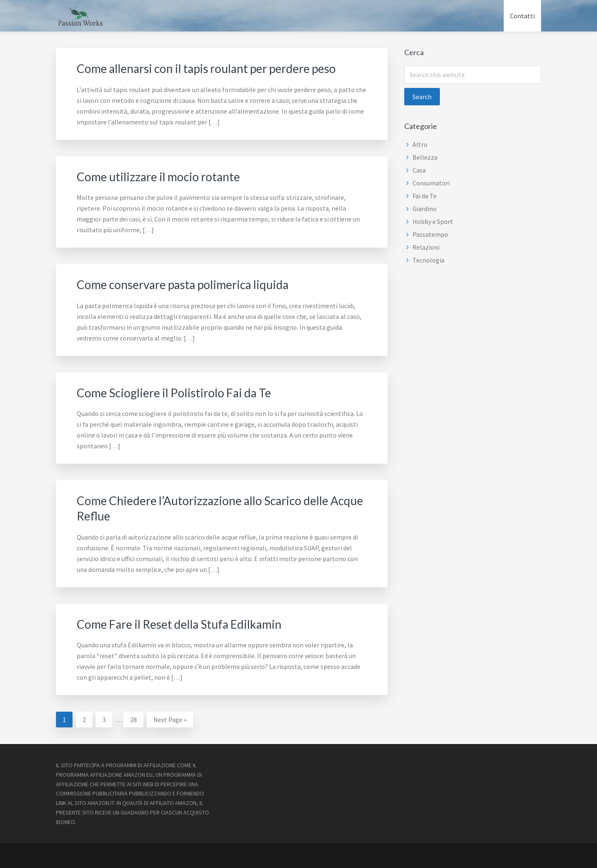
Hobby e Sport (433, 221)
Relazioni (426, 247)
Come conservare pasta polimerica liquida (190, 284)
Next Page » (170, 719)
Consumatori (431, 183)
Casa (419, 170)
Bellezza (425, 157)
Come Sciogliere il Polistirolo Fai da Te (180, 391)
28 (137, 717)
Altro (420, 144)
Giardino (425, 209)
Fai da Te (425, 196)
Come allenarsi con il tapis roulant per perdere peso (216, 68)
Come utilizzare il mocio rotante (164, 176)
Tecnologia (428, 260)
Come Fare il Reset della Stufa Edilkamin (186, 622)
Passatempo (430, 234)
